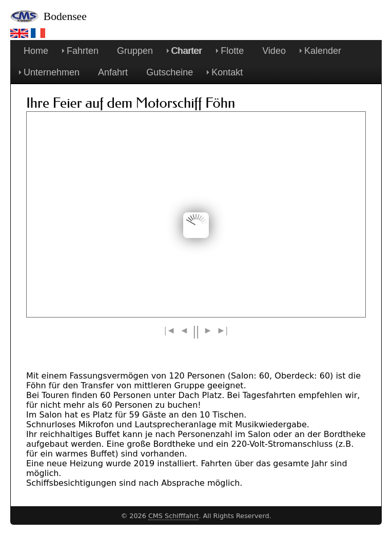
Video (274, 51)
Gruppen (135, 51)
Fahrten (83, 51)
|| (196, 333)
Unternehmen (52, 72)
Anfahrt (113, 72)
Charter (187, 51)
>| (222, 330)
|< (170, 330)
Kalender (323, 51)
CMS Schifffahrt (174, 516)
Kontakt (227, 72)
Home (36, 51)
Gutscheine (170, 72)
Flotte (232, 51)
